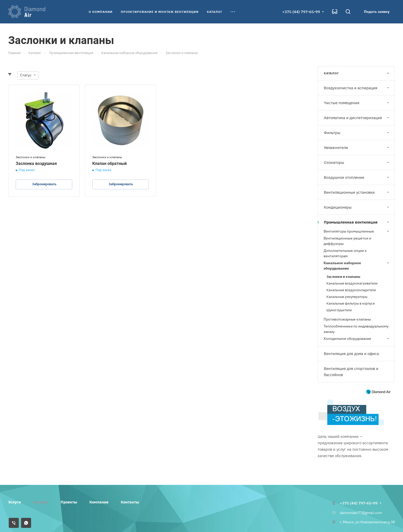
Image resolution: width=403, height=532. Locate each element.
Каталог (41, 502)
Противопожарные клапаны (347, 319)
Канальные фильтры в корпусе (351, 303)
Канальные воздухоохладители (351, 290)
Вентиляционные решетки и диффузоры (347, 241)
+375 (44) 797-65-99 (301, 12)
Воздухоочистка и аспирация (357, 88)
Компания (99, 502)
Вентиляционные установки (357, 192)
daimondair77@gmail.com (361, 513)
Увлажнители (357, 148)
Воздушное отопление (357, 177)
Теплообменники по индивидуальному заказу (356, 329)
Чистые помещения (357, 103)
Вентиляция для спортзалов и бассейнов (351, 372)
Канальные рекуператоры (347, 297)
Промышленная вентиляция (357, 222)
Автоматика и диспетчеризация (357, 118)
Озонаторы (357, 162)
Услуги (15, 502)
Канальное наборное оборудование (357, 266)
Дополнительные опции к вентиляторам (345, 253)
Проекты (69, 502)
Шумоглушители (339, 310)
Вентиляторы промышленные (357, 231)
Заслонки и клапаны (343, 277)
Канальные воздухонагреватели (352, 283)
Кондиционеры (357, 207)
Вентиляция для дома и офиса (351, 354)
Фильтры (357, 133)
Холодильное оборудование (357, 339)
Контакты (130, 502)
